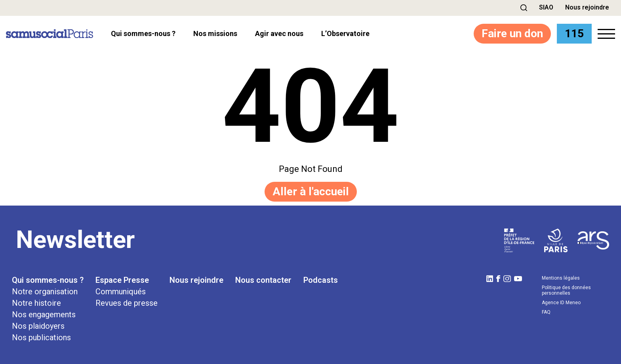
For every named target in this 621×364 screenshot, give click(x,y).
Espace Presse (122, 280)
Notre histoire (36, 303)
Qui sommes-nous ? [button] (143, 34)
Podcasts (321, 280)
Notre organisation (45, 292)
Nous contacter (263, 280)
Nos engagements (44, 314)
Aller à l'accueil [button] (311, 192)
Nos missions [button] (215, 34)
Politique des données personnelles (566, 290)
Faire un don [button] (512, 33)
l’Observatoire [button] (345, 34)
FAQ (546, 312)
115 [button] (574, 33)
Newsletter (75, 240)
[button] (524, 8)
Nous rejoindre (587, 7)
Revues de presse (127, 303)
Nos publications (41, 337)
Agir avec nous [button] (279, 34)
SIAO (546, 7)
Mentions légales (561, 278)
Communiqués (121, 292)
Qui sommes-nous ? (48, 280)
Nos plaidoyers (38, 326)
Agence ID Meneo (561, 303)
